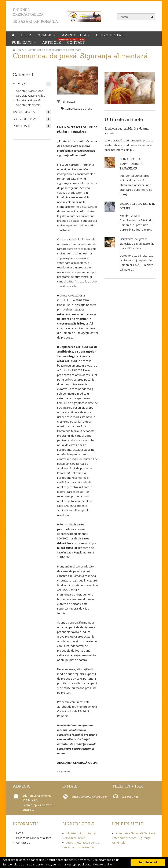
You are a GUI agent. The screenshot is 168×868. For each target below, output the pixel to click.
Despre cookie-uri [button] (105, 864)
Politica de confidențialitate (34, 838)
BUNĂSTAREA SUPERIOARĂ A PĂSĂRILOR (131, 164)
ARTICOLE (52, 42)
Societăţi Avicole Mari (30, 91)
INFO (21, 50)
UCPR (26, 35)
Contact (76, 42)
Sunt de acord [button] (148, 862)
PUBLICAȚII (22, 42)
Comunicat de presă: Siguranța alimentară (54, 50)
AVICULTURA (74, 35)
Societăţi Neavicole (28, 105)
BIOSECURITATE (111, 35)
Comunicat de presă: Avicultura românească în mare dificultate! (137, 244)
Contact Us (23, 843)
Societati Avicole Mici (29, 100)
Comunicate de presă (79, 109)
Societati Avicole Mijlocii (31, 96)
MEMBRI (45, 35)
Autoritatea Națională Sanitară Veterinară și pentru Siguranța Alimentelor (133, 838)
